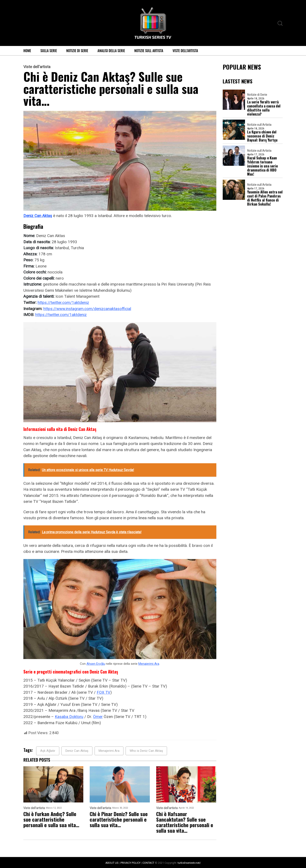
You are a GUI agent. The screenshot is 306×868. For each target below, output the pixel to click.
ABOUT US (112, 862)
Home (27, 51)
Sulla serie (49, 51)
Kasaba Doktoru (69, 716)
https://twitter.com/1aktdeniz (63, 302)
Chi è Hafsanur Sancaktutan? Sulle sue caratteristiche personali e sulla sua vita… (185, 822)
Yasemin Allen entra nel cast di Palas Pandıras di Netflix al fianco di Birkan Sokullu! (265, 198)
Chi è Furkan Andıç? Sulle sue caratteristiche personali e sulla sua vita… (51, 819)
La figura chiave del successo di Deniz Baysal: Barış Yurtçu (262, 136)
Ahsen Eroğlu (96, 663)
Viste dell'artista (37, 67)
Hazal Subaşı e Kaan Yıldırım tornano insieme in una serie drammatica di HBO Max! (262, 166)
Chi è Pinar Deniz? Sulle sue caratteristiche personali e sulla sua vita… (119, 819)
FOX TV (104, 692)
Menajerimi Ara (149, 663)
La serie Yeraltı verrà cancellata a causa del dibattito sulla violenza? (264, 108)
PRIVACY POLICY (130, 862)
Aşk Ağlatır (48, 750)
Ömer (98, 716)
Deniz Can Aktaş (38, 216)
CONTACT (148, 862)
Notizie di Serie (77, 51)
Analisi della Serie (111, 51)
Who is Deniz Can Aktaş (146, 750)
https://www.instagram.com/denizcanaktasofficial (87, 308)
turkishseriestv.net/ (189, 862)
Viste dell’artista (185, 51)
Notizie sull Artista (149, 51)
